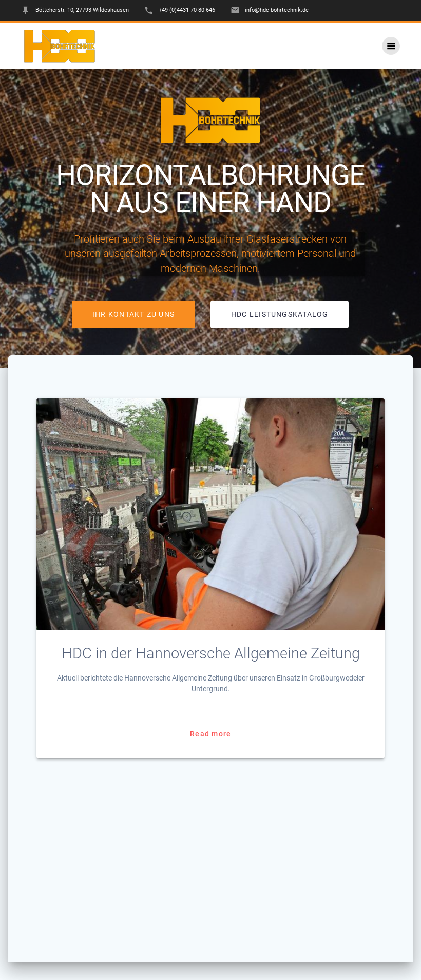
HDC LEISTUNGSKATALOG (280, 314)
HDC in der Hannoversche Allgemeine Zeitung (211, 653)
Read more (210, 734)
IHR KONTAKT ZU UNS (133, 314)
